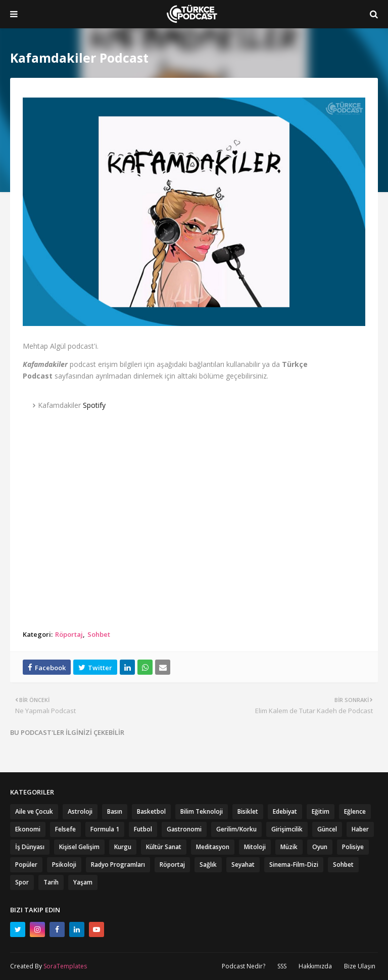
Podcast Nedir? (244, 966)
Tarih (51, 882)
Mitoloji (255, 847)
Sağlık (208, 865)
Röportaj (69, 634)
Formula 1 (105, 829)
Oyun (320, 847)
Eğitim (321, 811)
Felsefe (65, 829)
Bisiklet (248, 811)
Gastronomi (184, 829)
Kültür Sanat (164, 847)
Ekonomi (28, 829)
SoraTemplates (65, 966)
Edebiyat (285, 811)
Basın (115, 811)
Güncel (327, 829)
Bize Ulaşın (360, 966)
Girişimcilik (287, 829)
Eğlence (355, 811)
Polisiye (353, 847)
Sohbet (99, 634)
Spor (22, 882)
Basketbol (151, 811)
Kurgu (123, 847)
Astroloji (80, 811)
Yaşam (83, 882)
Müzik (289, 847)
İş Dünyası (30, 847)
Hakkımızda (315, 966)
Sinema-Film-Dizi (294, 865)
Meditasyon (213, 847)
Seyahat (243, 865)
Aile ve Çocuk (34, 811)
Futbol (143, 829)
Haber (360, 829)
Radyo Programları (118, 865)
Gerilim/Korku (236, 829)
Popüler (26, 865)
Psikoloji (64, 865)
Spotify (94, 405)
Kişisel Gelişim (79, 847)
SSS (282, 966)
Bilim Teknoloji (202, 811)
